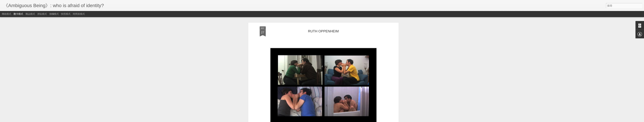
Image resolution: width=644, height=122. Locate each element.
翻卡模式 (18, 14)
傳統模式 (6, 14)
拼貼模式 (42, 14)
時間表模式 (79, 14)
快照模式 (66, 14)
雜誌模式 (30, 14)
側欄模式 (54, 14)
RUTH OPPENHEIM (323, 31)
